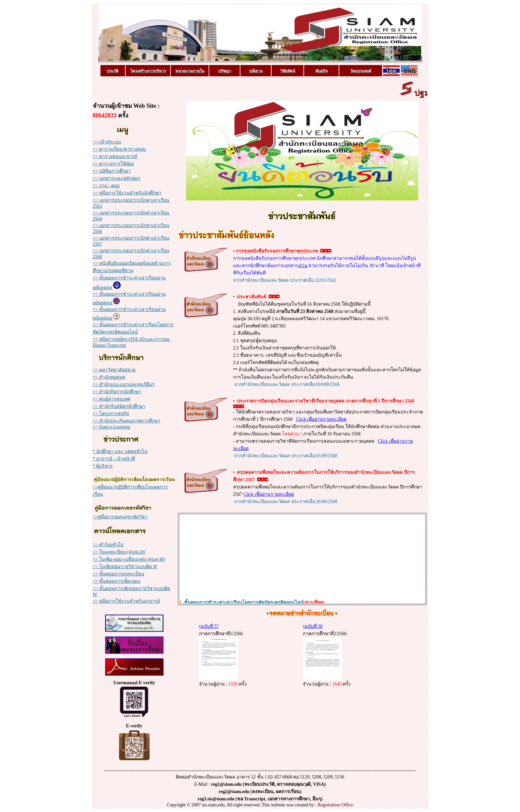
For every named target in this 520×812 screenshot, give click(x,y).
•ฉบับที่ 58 (313, 626)
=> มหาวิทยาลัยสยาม (114, 370)
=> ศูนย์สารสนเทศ (112, 399)
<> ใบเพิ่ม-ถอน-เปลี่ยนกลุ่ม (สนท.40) (129, 559)
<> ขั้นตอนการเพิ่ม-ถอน (117, 581)
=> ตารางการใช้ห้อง (113, 164)
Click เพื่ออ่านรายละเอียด (322, 419)
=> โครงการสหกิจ (111, 414)
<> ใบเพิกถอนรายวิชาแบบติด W (125, 567)
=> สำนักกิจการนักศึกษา (117, 392)
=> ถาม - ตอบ (106, 186)
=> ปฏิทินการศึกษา (112, 171)
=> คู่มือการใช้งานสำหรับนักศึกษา (127, 193)
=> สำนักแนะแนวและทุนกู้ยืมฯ (124, 384)
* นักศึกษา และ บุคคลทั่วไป (120, 451)
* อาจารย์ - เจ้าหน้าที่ (114, 459)
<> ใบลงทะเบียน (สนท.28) (119, 552)
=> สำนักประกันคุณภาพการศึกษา (127, 421)
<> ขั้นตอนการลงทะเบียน (119, 574)
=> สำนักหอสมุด (109, 377)
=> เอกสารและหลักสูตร (117, 178)
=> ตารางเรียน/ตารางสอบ (119, 149)
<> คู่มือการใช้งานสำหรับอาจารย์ (126, 601)
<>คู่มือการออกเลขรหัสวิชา (120, 517)
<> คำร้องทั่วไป (108, 545)
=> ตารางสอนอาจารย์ (115, 156)
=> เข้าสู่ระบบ (107, 142)
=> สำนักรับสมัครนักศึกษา (119, 406)
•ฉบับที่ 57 (209, 626)
